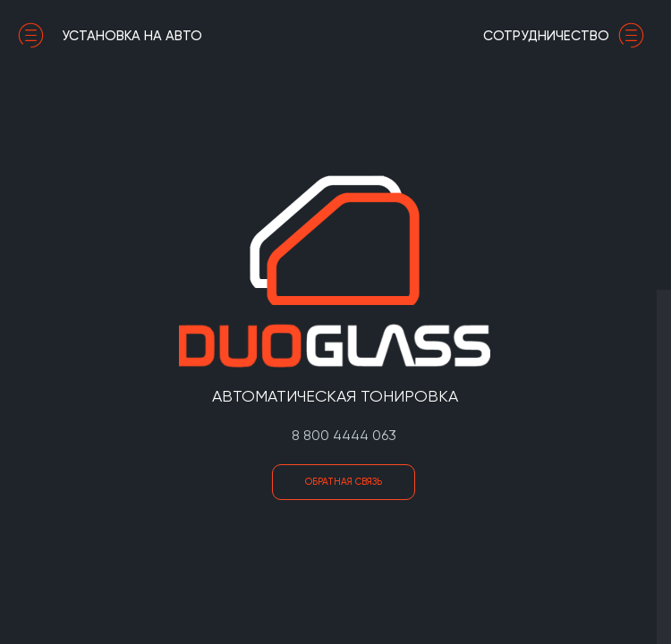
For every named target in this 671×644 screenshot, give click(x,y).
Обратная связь (344, 482)
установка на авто (110, 36)
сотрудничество (568, 36)
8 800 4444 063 (344, 435)
